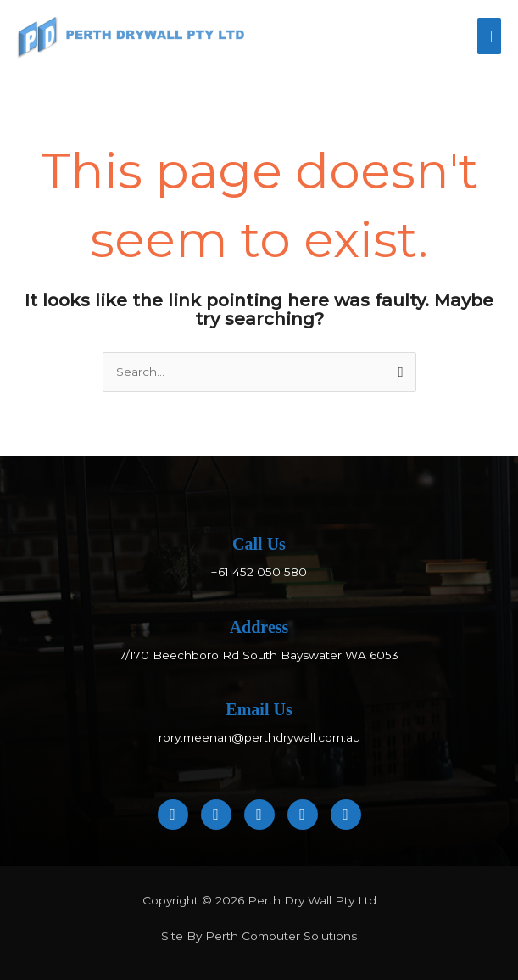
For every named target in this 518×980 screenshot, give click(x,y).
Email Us (259, 709)
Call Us (259, 544)
